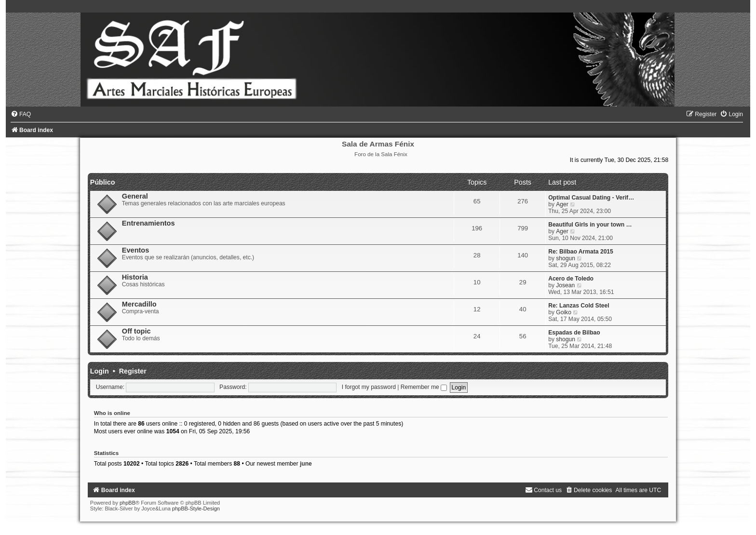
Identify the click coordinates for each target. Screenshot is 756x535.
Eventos (135, 250)
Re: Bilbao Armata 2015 (581, 252)
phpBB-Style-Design (196, 508)
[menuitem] (21, 114)
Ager (562, 204)
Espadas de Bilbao (574, 333)
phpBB (128, 503)
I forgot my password (369, 387)
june (306, 464)
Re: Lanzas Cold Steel (579, 306)
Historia (135, 277)
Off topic (136, 331)
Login (100, 371)
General (135, 196)
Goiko (564, 312)
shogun (566, 258)
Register (133, 371)
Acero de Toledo (571, 279)
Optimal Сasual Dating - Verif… (591, 198)
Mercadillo (139, 304)
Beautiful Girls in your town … (590, 225)
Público (103, 182)
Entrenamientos (148, 223)
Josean (565, 285)
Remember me (424, 387)
